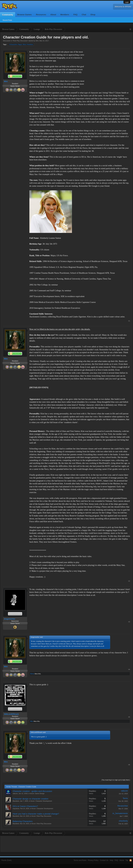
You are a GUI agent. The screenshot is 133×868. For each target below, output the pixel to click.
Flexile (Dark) (6, 860)
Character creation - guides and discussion (32, 791)
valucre (15, 793)
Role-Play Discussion (20, 41)
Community (8, 15)
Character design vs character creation (31, 799)
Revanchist (123, 806)
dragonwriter (10, 619)
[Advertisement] (109, 68)
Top (127, 860)
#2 (129, 581)
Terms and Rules (80, 860)
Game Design (40, 793)
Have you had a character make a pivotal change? (36, 814)
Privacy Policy (93, 860)
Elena (32, 674)
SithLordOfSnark (11, 714)
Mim (37, 41)
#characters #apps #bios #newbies (21, 44)
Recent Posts (7, 20)
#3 (129, 622)
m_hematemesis (120, 813)
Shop (93, 15)
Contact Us (104, 860)
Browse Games (24, 15)
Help (111, 860)
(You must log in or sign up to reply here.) (116, 780)
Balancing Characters (23, 821)
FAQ (75, 15)
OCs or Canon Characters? (25, 806)
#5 (129, 717)
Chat (84, 15)
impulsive (16, 809)
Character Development (44, 801)
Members (65, 15)
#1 (129, 321)
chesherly (123, 821)
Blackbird (16, 801)
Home (122, 860)
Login (127, 2)
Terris (125, 798)
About (53, 15)
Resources (41, 15)
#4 (129, 669)
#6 (129, 765)
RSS (131, 860)
